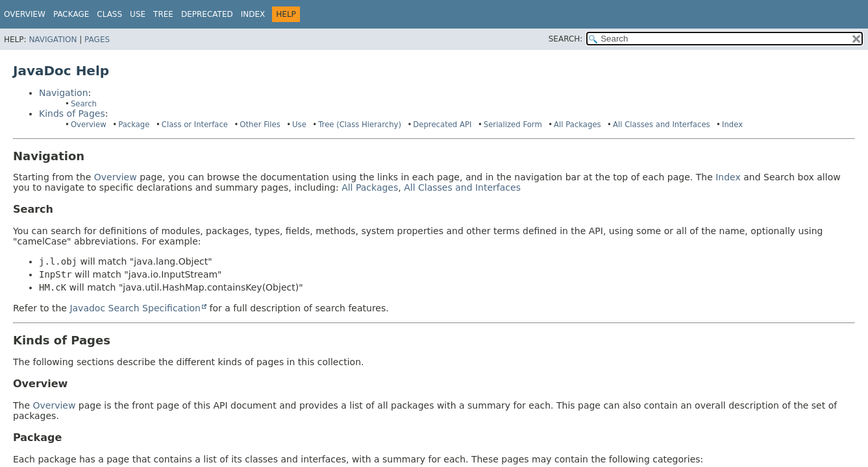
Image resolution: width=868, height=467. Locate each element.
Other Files (260, 125)
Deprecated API (442, 125)
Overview (25, 14)
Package (134, 125)
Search (84, 104)
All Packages (577, 125)
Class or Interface (195, 125)
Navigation (53, 40)
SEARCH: (566, 39)
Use (299, 125)
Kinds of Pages (72, 114)
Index (253, 14)
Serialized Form (513, 125)
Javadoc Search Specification (135, 308)
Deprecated (207, 14)
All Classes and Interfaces (662, 125)
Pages (97, 40)
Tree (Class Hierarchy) (360, 125)
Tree (163, 14)
